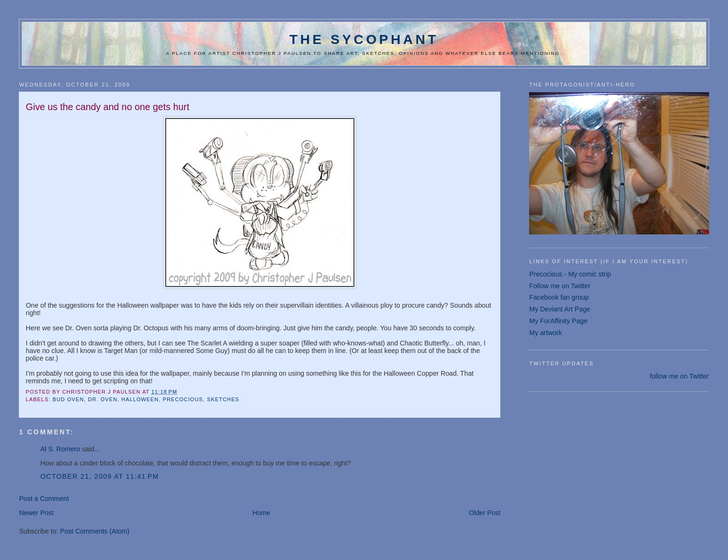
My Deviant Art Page (560, 309)
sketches (223, 399)
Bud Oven (68, 399)
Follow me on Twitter (560, 286)
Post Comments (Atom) (95, 531)
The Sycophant (364, 39)
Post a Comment (44, 499)
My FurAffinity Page (558, 321)
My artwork (545, 333)
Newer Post (36, 513)
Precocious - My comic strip (570, 274)
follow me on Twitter (680, 376)
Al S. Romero (60, 449)
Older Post (485, 513)
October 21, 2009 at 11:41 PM (99, 476)
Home (261, 513)
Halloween (140, 399)
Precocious (183, 399)
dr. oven (103, 399)
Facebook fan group (559, 297)
